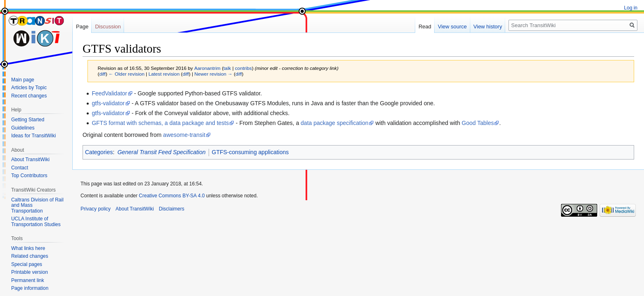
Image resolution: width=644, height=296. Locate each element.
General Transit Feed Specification (162, 152)
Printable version (29, 272)
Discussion (108, 27)
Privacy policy (95, 209)
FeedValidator (109, 93)
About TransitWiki (30, 160)
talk (227, 68)
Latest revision (164, 74)
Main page (23, 80)
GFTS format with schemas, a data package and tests (160, 123)
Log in (631, 8)
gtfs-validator (108, 103)
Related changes (30, 256)
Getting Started (28, 120)
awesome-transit (184, 135)
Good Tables (478, 123)
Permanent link (28, 280)
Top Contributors (29, 176)
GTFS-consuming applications (251, 152)
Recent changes (29, 96)
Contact (20, 168)
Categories (99, 152)
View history (488, 27)
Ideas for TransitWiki (33, 136)
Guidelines (23, 128)
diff (102, 74)
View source (452, 27)
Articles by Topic (29, 88)
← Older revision (126, 74)
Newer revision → (213, 74)
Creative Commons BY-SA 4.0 (172, 196)
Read (425, 27)
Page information (30, 288)
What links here (28, 248)
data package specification (335, 123)
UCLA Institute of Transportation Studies (36, 222)
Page (82, 27)
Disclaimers (172, 209)
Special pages (26, 264)
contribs (243, 68)
